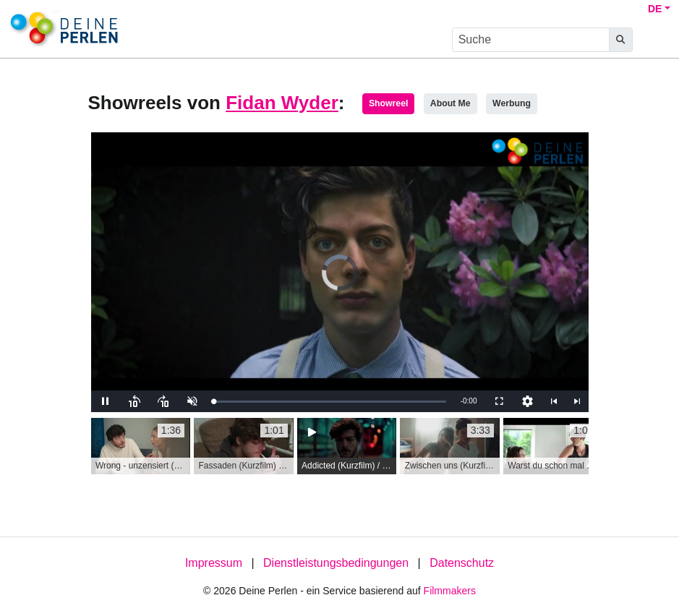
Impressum (214, 563)
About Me (450, 103)
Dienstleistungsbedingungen (336, 563)
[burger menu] (654, 40)
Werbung (512, 103)
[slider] (330, 402)
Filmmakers (450, 591)
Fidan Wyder (282, 103)
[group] (141, 446)
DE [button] (655, 9)
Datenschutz (462, 563)
